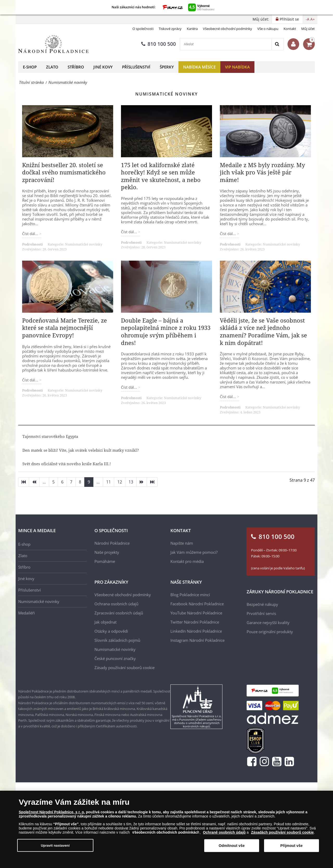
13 (131, 482)
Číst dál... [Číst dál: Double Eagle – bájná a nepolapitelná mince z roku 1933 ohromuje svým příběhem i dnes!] (130, 387)
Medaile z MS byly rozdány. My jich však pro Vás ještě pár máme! (262, 172)
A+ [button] (313, 19)
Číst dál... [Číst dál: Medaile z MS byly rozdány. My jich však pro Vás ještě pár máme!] (228, 234)
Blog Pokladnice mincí (190, 595)
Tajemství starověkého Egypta (50, 436)
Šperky (167, 67)
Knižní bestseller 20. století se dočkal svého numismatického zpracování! (64, 172)
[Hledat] (226, 44)
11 (108, 482)
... (44, 482)
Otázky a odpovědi (111, 631)
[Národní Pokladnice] (53, 44)
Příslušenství (136, 67)
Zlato (52, 67)
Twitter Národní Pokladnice (195, 622)
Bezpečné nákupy (262, 604)
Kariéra (192, 29)
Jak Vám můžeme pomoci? (194, 552)
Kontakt (290, 29)
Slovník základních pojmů (117, 640)
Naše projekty (107, 552)
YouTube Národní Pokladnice (196, 613)
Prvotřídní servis (261, 613)
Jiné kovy (103, 67)
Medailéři (27, 613)
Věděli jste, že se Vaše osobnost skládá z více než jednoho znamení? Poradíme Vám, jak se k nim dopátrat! (263, 331)
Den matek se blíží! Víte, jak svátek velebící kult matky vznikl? (81, 450)
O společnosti (143, 29)
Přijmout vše (291, 847)
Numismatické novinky (84, 244)
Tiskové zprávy (170, 29)
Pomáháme (105, 561)
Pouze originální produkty (270, 632)
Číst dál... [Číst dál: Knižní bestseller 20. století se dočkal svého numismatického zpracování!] (31, 234)
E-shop (30, 67)
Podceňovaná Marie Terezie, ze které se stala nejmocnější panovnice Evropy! (65, 328)
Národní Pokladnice (112, 543)
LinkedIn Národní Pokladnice (196, 631)
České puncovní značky (115, 658)
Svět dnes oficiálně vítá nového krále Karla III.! (67, 464)
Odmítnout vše (232, 847)
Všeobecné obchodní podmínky (228, 29)
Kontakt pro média (187, 561)
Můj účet (308, 29)
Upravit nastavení (55, 847)
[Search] (277, 44)
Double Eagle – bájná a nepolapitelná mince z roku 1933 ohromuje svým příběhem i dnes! (166, 331)
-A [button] (308, 19)
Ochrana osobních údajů (116, 604)
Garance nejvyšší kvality (268, 622)
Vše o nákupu (268, 29)
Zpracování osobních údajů (119, 613)
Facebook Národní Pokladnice (197, 604)
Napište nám (182, 543)
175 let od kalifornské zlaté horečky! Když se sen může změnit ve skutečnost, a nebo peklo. (161, 176)
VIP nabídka (237, 67)
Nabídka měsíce (199, 67)
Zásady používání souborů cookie (124, 668)
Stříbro (76, 67)
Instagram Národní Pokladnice (197, 640)
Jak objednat (105, 622)
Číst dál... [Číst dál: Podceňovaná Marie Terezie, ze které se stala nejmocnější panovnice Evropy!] (31, 380)
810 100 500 (159, 44)
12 (120, 482)
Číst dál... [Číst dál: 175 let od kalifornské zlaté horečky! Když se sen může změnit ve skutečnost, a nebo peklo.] (130, 232)
